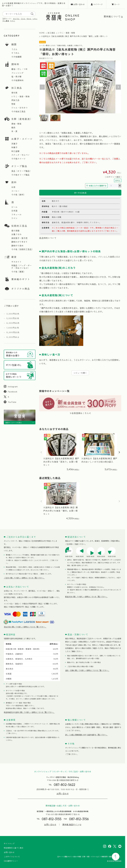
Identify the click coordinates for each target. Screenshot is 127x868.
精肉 (13, 128)
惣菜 (13, 104)
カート (117, 4)
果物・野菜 (16, 124)
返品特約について (48, 238)
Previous (42, 87)
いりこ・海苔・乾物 (20, 96)
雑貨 (14, 257)
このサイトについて (12, 857)
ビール (14, 207)
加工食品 (17, 88)
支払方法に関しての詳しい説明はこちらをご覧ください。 (25, 627)
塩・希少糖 (16, 77)
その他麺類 (16, 57)
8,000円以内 (13, 332)
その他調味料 (17, 80)
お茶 (13, 187)
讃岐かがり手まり (19, 242)
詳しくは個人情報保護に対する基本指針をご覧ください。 (87, 735)
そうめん (15, 53)
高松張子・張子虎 (19, 238)
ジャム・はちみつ (19, 108)
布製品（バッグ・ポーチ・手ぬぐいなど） (22, 267)
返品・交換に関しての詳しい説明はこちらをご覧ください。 (87, 670)
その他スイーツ (18, 159)
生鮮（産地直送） (22, 119)
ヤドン (13, 21)
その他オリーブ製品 (20, 175)
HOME (42, 33)
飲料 (14, 182)
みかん (29, 19)
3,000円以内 (13, 314)
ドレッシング (17, 73)
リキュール (16, 215)
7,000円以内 (13, 328)
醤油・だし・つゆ (19, 69)
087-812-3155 (52, 819)
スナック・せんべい (20, 155)
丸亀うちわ (16, 234)
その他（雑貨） (18, 272)
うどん (23, 19)
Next (118, 87)
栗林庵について (112, 16)
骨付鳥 (14, 93)
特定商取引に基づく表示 (14, 848)
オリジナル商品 (21, 289)
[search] (32, 14)
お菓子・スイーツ (22, 139)
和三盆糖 (15, 151)
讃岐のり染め (17, 246)
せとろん (16, 19)
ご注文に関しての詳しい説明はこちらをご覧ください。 (24, 578)
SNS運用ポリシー (11, 861)
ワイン (14, 218)
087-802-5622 (64, 785)
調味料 (15, 64)
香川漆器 (15, 231)
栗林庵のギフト (21, 279)
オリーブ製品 (19, 166)
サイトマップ (9, 844)
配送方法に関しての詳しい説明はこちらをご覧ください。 (87, 597)
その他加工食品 (18, 111)
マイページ (98, 4)
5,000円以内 (13, 318)
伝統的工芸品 (19, 226)
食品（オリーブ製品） (22, 171)
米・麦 (14, 131)
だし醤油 (6, 21)
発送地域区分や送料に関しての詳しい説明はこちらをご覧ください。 (29, 712)
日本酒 (14, 211)
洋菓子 (14, 144)
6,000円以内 (13, 323)
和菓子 (14, 147)
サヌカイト (16, 262)
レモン (35, 19)
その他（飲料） (18, 195)
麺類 (14, 44)
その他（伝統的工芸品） (23, 249)
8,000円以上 (13, 337)
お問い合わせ (79, 4)
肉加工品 (15, 100)
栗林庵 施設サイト (71, 825)
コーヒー (15, 191)
